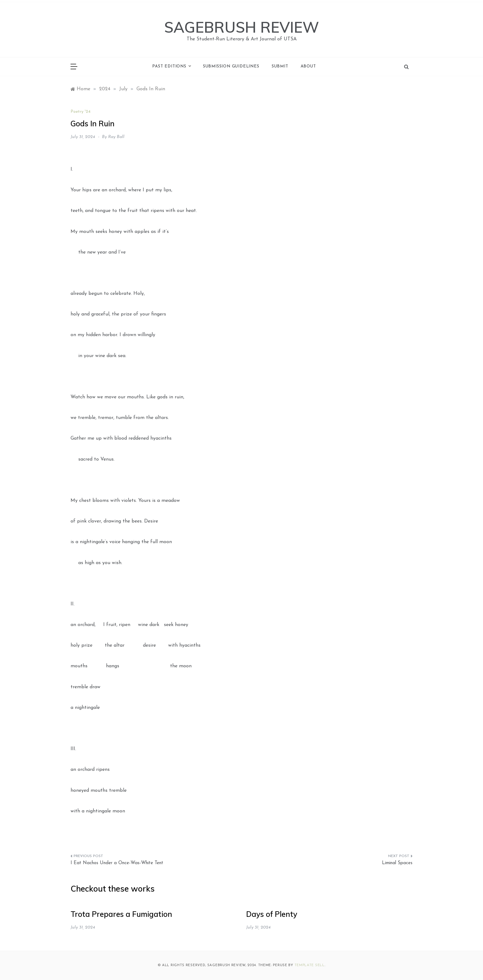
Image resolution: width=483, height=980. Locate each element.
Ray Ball (116, 137)
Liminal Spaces (397, 863)
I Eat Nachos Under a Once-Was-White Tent (117, 863)
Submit (280, 66)
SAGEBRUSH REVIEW (242, 27)
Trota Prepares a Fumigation (121, 914)
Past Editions (171, 67)
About (308, 66)
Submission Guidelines (231, 66)
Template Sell (310, 965)
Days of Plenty (272, 914)
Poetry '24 (81, 112)
